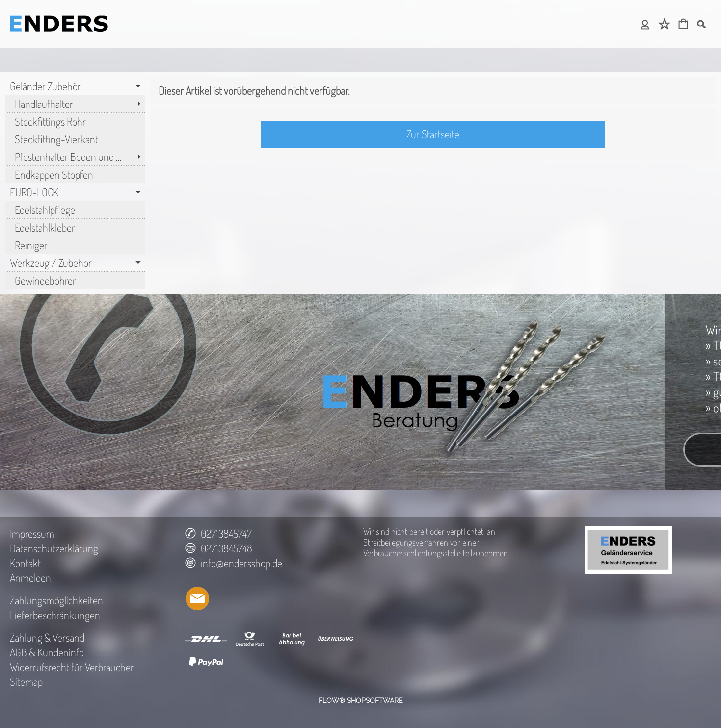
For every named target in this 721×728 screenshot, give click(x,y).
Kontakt (25, 563)
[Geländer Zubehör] (75, 86)
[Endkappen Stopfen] (75, 174)
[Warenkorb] (683, 25)
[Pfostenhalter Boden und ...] (75, 156)
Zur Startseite (433, 134)
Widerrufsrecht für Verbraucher (72, 667)
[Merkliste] (664, 25)
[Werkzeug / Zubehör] (75, 262)
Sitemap (26, 681)
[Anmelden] (645, 25)
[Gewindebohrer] (75, 280)
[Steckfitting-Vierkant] (75, 139)
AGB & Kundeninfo (47, 652)
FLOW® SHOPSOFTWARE (361, 701)
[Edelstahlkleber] (75, 227)
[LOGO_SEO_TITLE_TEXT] (59, 13)
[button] (701, 24)
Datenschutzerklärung (54, 548)
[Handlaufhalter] (75, 104)
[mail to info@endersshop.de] (197, 598)
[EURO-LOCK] (75, 192)
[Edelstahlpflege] (75, 209)
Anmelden (30, 577)
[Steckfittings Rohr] (75, 121)
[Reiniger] (75, 245)
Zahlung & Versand (47, 637)
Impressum (32, 533)
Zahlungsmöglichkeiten (56, 600)
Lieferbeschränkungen (55, 615)
